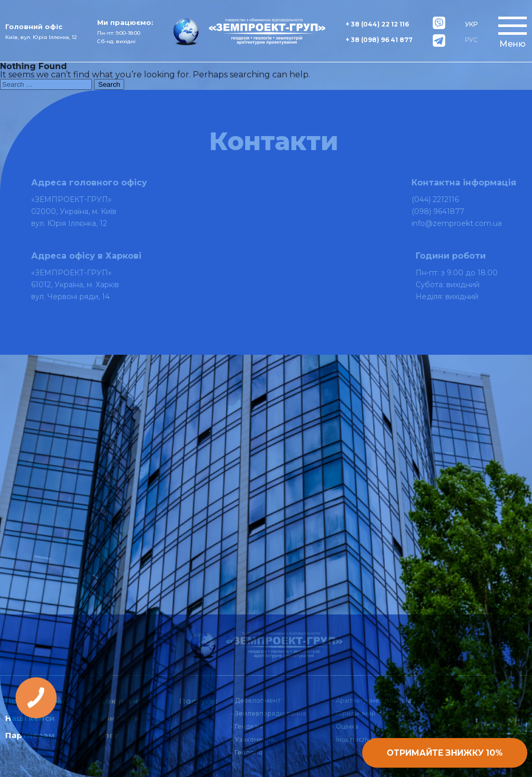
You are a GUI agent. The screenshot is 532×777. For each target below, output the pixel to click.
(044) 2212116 (435, 199)
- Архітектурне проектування (379, 700)
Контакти (119, 718)
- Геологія (247, 752)
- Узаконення (252, 739)
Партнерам (30, 735)
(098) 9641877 (438, 211)
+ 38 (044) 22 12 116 (377, 24)
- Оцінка (345, 726)
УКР (471, 24)
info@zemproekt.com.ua (457, 223)
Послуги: (198, 701)
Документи (123, 701)
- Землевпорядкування (268, 713)
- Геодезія (247, 726)
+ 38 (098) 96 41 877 (379, 40)
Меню (513, 44)
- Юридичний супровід (369, 713)
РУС (471, 40)
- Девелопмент (256, 700)
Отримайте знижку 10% (437, 751)
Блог (109, 735)
